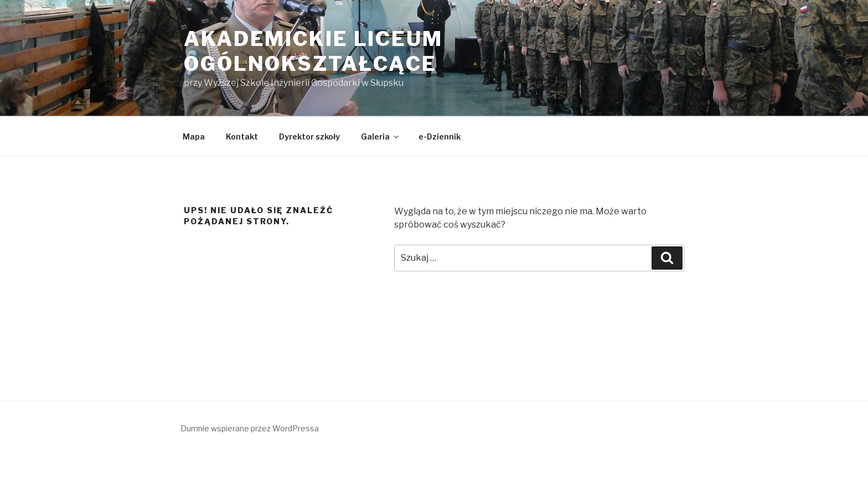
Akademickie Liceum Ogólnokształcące (313, 51)
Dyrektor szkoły (309, 136)
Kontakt (242, 136)
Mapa (194, 136)
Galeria (381, 136)
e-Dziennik (440, 136)
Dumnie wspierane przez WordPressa (250, 428)
